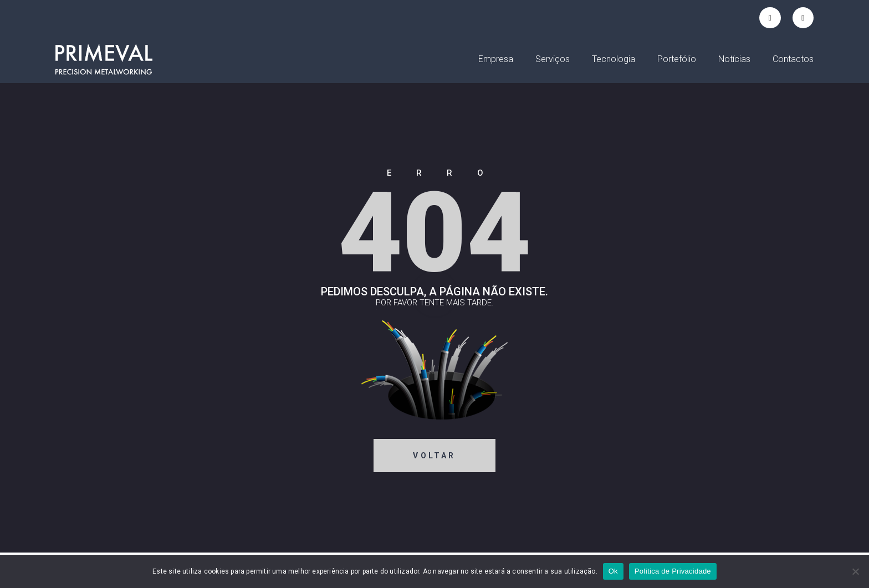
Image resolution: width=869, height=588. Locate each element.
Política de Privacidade (673, 571)
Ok (613, 571)
